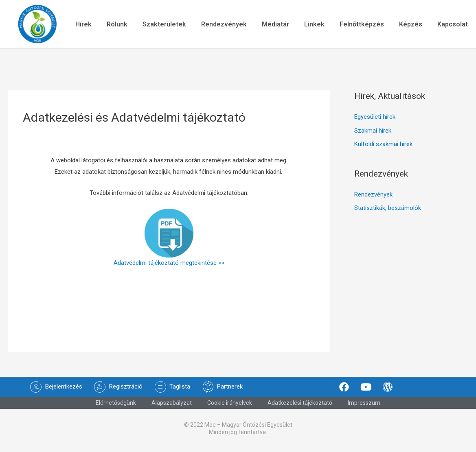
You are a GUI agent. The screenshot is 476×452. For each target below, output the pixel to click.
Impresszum (364, 405)
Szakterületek (162, 25)
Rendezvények (223, 25)
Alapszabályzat (172, 405)
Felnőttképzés (364, 25)
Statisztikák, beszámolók (388, 212)
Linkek (316, 25)
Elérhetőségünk (116, 405)
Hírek (79, 25)
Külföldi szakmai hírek (383, 147)
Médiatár (275, 25)
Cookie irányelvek (230, 405)
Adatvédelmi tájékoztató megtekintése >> (169, 265)
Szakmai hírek (373, 133)
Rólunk (113, 25)
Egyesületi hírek (375, 120)
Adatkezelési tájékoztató (300, 405)
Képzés (414, 25)
